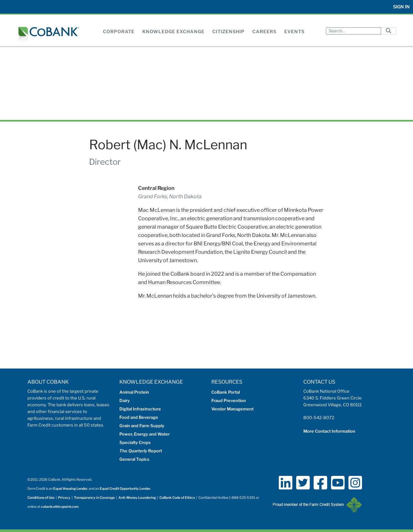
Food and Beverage (139, 417)
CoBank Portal (226, 392)
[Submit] (388, 31)
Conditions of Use (41, 498)
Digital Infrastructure (140, 409)
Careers (264, 31)
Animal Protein (134, 392)
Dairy (125, 400)
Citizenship (228, 31)
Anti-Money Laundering (137, 498)
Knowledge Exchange (173, 31)
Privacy (64, 498)
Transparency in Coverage (94, 498)
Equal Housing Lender (70, 489)
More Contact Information (329, 431)
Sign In (401, 7)
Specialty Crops (135, 442)
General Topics (134, 459)
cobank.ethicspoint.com (60, 507)
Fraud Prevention (229, 400)
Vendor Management (232, 409)
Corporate (119, 31)
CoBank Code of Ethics (177, 498)
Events (294, 31)
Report (141, 451)
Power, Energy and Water (145, 434)
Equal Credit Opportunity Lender (125, 489)
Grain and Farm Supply (142, 426)
